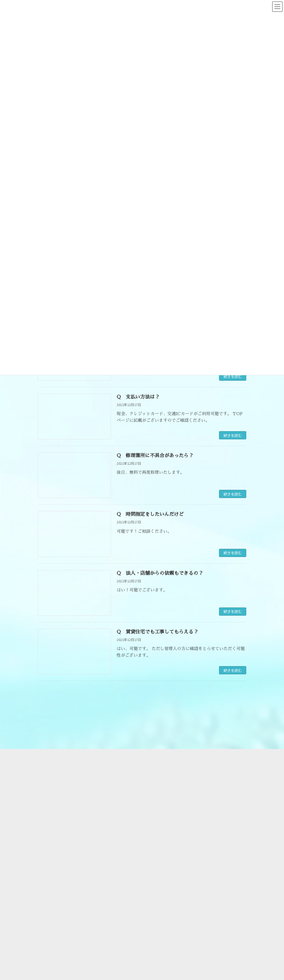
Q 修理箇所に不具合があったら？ (155, 456)
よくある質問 (164, 778)
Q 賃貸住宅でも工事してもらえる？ (157, 632)
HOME (158, 746)
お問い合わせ (164, 788)
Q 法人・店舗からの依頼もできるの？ (160, 573)
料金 (157, 767)
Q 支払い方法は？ (138, 397)
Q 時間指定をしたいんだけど (150, 514)
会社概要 (160, 757)
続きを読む (233, 376)
